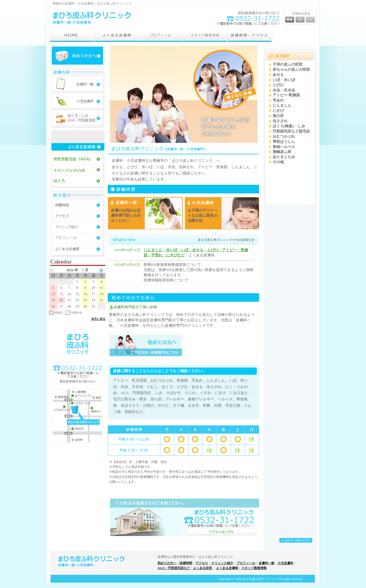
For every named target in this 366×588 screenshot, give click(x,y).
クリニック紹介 (222, 563)
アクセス (202, 563)
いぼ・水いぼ (284, 80)
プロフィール (246, 563)
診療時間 (186, 563)
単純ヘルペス (284, 147)
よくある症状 (203, 568)
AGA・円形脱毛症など (174, 568)
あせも (278, 75)
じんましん (282, 105)
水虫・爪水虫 (284, 90)
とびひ (278, 85)
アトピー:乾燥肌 (286, 95)
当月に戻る (98, 319)
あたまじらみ (284, 157)
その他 (278, 162)
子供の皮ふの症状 (288, 64)
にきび (278, 111)
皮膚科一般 (266, 563)
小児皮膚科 (285, 563)
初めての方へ (167, 563)
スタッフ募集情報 (254, 568)
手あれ (278, 100)
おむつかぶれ (284, 137)
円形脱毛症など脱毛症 (291, 131)
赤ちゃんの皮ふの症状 (291, 70)
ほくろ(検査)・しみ (289, 126)
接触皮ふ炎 (282, 152)
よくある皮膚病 (227, 568)
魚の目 (278, 116)
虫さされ (280, 121)
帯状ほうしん (284, 142)
